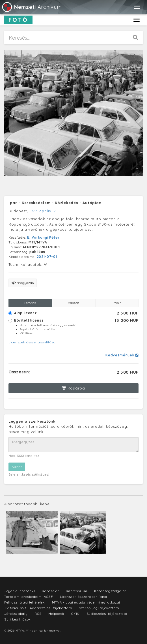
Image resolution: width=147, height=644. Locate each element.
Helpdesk (56, 614)
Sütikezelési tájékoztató (107, 614)
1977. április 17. (43, 211)
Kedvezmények (122, 355)
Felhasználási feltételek (25, 602)
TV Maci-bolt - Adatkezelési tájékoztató (38, 608)
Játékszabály (16, 614)
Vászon (73, 303)
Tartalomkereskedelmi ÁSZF (29, 597)
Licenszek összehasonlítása (32, 342)
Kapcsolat (50, 591)
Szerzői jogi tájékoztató (99, 608)
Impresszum (76, 591)
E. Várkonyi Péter (43, 237)
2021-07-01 (47, 257)
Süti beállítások (18, 619)
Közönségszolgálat (110, 591)
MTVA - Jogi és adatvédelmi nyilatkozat (86, 602)
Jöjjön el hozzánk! (20, 591)
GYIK (75, 614)
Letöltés (30, 303)
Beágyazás (23, 283)
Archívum (32, 7)
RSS (38, 614)
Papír (117, 303)
